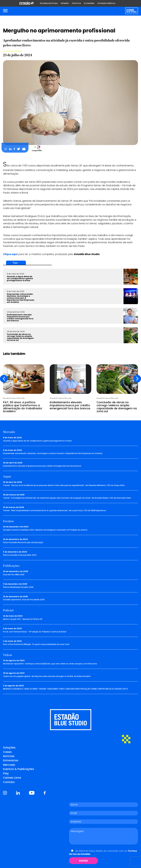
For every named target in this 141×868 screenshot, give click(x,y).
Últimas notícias (49, 3)
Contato (9, 782)
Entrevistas (11, 760)
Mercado (9, 765)
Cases (7, 752)
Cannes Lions (12, 778)
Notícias (9, 756)
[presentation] (4, 379)
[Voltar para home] (131, 11)
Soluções (9, 747)
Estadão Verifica (106, 3)
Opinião (65, 3)
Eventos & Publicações (19, 769)
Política (76, 3)
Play (6, 773)
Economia (89, 3)
